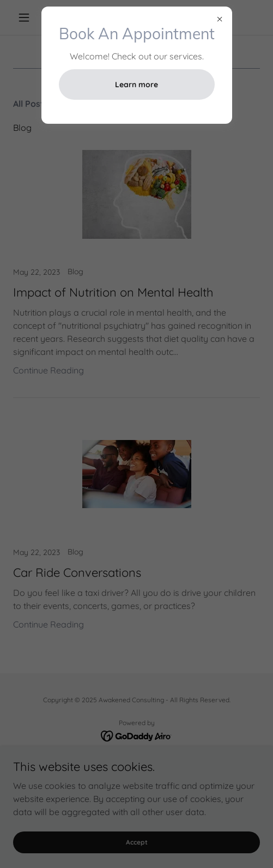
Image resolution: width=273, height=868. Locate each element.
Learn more (136, 85)
